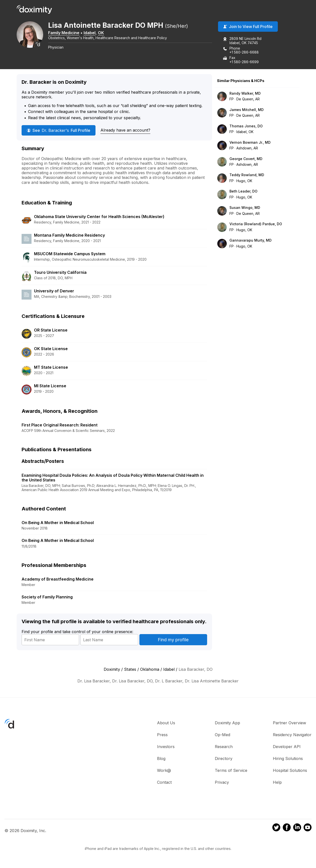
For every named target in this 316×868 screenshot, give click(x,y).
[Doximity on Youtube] (308, 828)
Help (277, 783)
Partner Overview (289, 723)
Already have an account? (125, 130)
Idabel (93, 33)
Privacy (222, 783)
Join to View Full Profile (248, 27)
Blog (161, 759)
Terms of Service (231, 771)
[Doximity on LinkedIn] (297, 828)
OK (104, 33)
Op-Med (222, 735)
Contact (164, 783)
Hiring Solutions (288, 759)
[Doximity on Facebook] (287, 828)
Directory (224, 759)
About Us (166, 723)
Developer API (287, 747)
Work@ (164, 771)
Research (224, 747)
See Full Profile (59, 131)
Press (162, 735)
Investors (166, 747)
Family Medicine (67, 33)
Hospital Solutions (290, 771)
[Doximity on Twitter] (276, 828)
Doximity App (227, 723)
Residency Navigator (292, 735)
